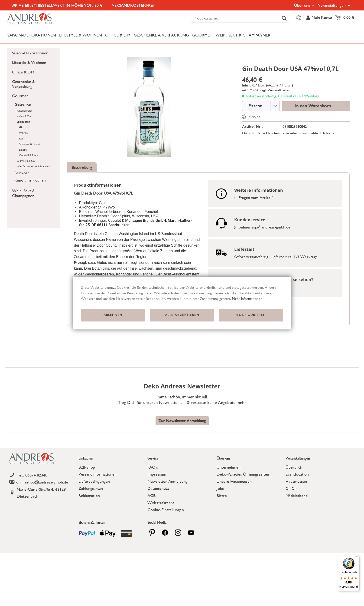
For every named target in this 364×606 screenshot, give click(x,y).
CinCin (292, 488)
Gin (21, 127)
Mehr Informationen (247, 299)
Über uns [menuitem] (303, 5)
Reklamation (89, 495)
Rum (22, 139)
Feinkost (22, 173)
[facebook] (165, 533)
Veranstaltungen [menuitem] (332, 5)
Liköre (23, 150)
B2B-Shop (87, 467)
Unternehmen (229, 467)
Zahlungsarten (91, 488)
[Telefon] (43, 475)
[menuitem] (240, 18)
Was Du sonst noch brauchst (33, 166)
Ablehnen (113, 315)
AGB (151, 495)
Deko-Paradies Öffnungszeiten (243, 474)
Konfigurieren (251, 315)
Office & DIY (23, 72)
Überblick (294, 467)
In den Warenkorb (321, 105)
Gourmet (20, 96)
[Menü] (357, 558)
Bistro (222, 495)
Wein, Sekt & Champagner (23, 193)
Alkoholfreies (25, 111)
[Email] (43, 482)
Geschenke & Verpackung (23, 84)
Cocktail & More (29, 155)
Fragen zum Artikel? (253, 197)
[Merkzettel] (298, 18)
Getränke (23, 104)
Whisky (23, 133)
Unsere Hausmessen (234, 481)
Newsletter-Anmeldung (167, 481)
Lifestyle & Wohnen (29, 62)
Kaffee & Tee (24, 116)
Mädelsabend (297, 495)
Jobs (220, 488)
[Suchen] (284, 18)
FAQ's (153, 467)
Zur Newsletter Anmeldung (182, 421)
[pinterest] (152, 533)
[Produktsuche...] (240, 18)
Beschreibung (82, 167)
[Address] (43, 493)
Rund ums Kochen (30, 180)
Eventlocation (297, 474)
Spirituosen (23, 122)
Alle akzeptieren (182, 315)
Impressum (157, 474)
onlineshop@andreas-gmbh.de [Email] (262, 227)
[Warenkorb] (346, 18)
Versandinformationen (97, 474)
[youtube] (191, 533)
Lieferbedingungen (94, 481)
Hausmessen (296, 481)
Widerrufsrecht (161, 503)
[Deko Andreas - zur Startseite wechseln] (50, 19)
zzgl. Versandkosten (275, 90)
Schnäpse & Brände (30, 144)
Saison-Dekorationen (30, 53)
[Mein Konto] (319, 18)
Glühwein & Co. (26, 161)
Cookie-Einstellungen (166, 510)
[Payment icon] (87, 533)
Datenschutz (158, 488)
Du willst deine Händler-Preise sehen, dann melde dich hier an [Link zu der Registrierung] (289, 133)
